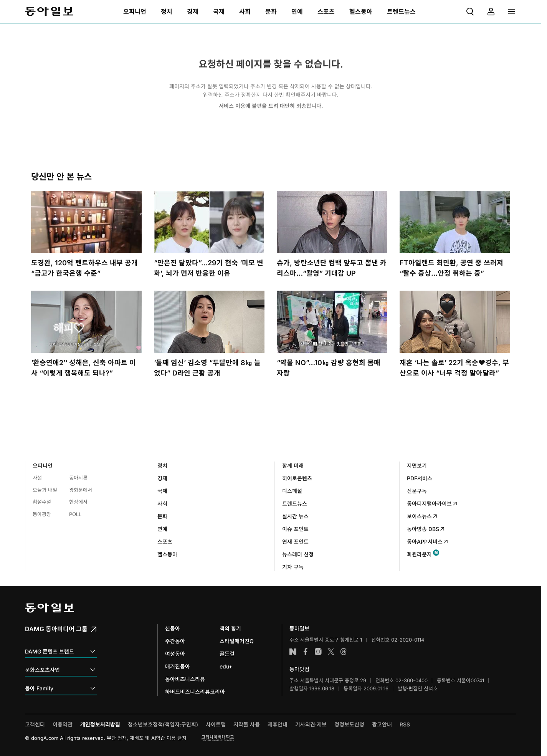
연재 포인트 (295, 542)
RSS (405, 724)
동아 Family (61, 689)
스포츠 (165, 542)
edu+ (226, 666)
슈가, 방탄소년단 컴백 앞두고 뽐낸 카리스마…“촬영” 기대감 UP (332, 268)
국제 (162, 491)
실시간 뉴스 (295, 516)
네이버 (293, 652)
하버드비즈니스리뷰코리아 (195, 692)
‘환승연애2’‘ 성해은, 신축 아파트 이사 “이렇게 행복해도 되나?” (83, 368)
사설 (37, 478)
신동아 (173, 628)
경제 (162, 478)
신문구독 (417, 491)
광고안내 (382, 724)
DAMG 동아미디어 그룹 (62, 629)
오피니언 (43, 466)
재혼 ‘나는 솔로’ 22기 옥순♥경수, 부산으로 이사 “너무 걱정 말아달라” (454, 368)
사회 (162, 504)
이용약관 (63, 724)
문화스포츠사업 (61, 670)
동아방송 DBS (426, 529)
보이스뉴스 (422, 516)
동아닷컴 (299, 669)
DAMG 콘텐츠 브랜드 (61, 652)
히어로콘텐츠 (297, 478)
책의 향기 (230, 628)
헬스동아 (167, 554)
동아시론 (78, 478)
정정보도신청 (349, 724)
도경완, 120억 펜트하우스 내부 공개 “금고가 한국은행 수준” (84, 268)
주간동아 (175, 641)
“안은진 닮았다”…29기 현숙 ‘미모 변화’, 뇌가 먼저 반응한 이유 (209, 268)
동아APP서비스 (428, 542)
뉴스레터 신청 (298, 554)
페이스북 (306, 652)
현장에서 (78, 502)
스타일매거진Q (237, 641)
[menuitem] (135, 12)
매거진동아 (178, 666)
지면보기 (417, 466)
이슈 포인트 (295, 529)
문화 (162, 516)
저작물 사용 (247, 724)
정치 (162, 466)
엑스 (331, 652)
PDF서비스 (420, 478)
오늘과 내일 (45, 490)
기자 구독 (293, 567)
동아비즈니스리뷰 (185, 679)
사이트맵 (216, 724)
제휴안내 (278, 724)
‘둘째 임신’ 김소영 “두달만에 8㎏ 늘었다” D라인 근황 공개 (207, 368)
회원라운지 (419, 554)
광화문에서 (81, 490)
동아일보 (49, 12)
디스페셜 (292, 491)
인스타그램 (318, 652)
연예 (162, 529)
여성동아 (175, 654)
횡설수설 (42, 502)
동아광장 (42, 514)
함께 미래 (293, 466)
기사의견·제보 (311, 724)
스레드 (344, 652)
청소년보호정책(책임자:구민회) (163, 724)
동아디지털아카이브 (432, 504)
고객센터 (35, 724)
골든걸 (227, 654)
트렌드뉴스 (295, 504)
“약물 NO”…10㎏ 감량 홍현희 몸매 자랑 (329, 368)
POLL (75, 514)
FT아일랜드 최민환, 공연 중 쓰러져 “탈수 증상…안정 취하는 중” (451, 268)
